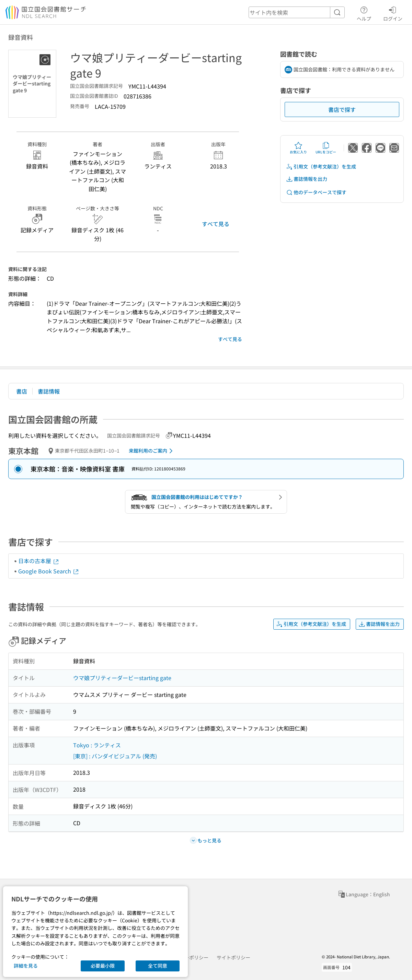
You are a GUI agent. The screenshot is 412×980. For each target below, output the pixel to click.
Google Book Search (49, 571)
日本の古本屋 (39, 561)
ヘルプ (364, 13)
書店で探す (342, 109)
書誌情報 (49, 391)
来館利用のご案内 (152, 451)
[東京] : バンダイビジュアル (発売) (115, 756)
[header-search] (297, 12)
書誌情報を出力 (307, 179)
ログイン (393, 13)
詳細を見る (26, 966)
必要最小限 (103, 966)
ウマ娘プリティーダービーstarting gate (122, 678)
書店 (22, 391)
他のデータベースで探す (316, 192)
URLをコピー (326, 148)
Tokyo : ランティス (97, 745)
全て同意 (158, 966)
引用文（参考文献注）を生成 (321, 167)
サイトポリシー (233, 957)
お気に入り (298, 148)
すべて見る (216, 224)
